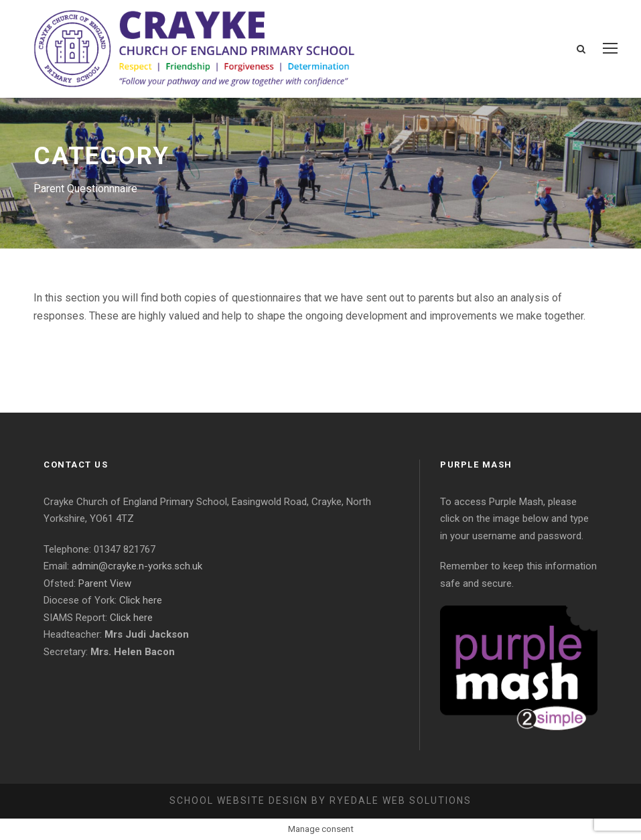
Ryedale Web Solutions (401, 800)
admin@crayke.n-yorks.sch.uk (137, 566)
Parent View (105, 583)
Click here (141, 600)
